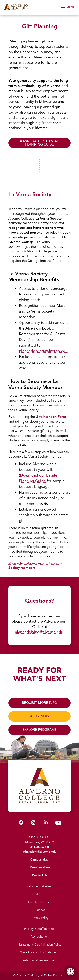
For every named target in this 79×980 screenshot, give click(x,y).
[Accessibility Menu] (71, 972)
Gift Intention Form (51, 417)
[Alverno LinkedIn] (46, 823)
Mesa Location (40, 867)
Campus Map (39, 860)
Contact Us (40, 875)
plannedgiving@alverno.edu (43, 351)
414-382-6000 (40, 847)
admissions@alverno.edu (39, 852)
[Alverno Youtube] (58, 824)
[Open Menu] (68, 7)
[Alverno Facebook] (21, 823)
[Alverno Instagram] (33, 823)
